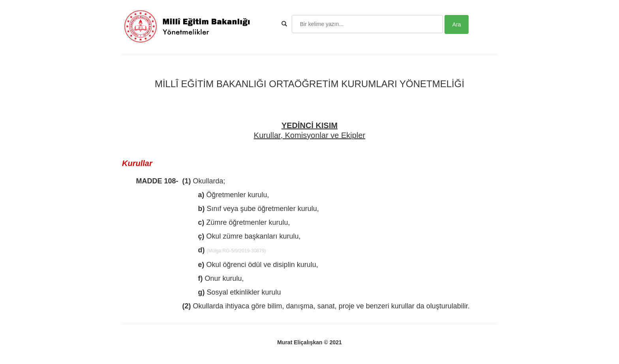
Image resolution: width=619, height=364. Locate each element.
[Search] (367, 24)
